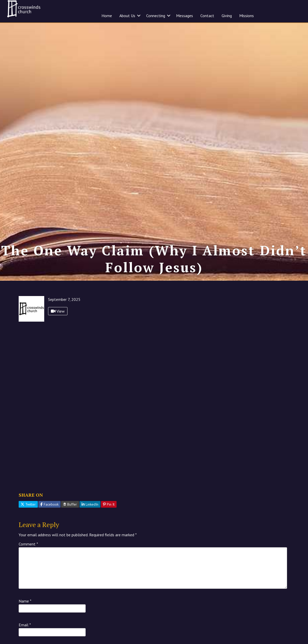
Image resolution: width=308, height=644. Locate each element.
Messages (185, 16)
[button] (139, 16)
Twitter (28, 504)
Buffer (70, 504)
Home (107, 16)
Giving (227, 16)
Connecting (156, 16)
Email (25, 625)
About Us (127, 16)
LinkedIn (90, 504)
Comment (28, 544)
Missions (247, 16)
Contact (207, 16)
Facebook (49, 504)
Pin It (109, 504)
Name (25, 601)
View (58, 311)
